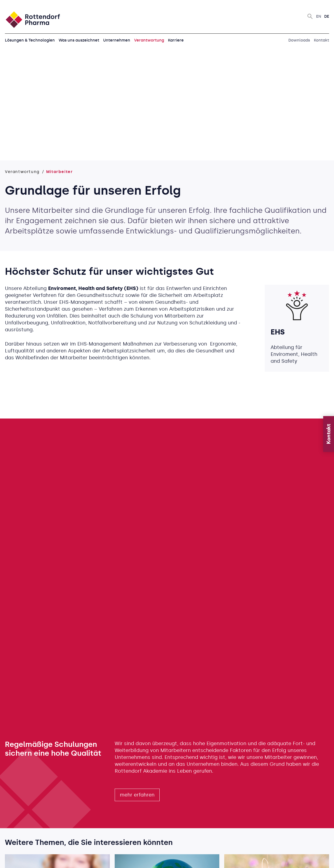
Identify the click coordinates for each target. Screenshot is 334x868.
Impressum (318, 859)
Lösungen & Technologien (30, 40)
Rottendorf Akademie (141, 557)
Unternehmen (117, 40)
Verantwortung (149, 40)
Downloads (299, 40)
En (319, 16)
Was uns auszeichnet (79, 40)
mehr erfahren (137, 581)
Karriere (176, 40)
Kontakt (321, 40)
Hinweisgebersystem (279, 859)
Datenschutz (239, 859)
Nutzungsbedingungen (196, 859)
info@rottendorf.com (25, 831)
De (327, 16)
